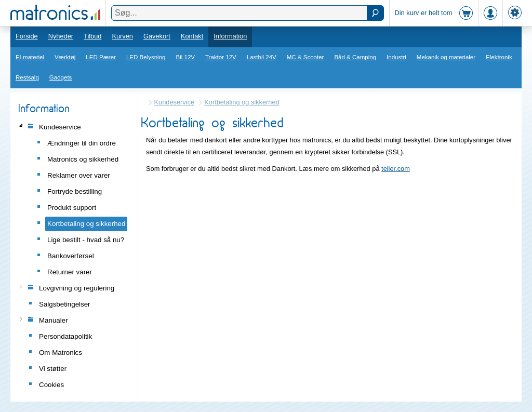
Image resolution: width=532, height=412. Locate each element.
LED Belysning (146, 57)
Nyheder (61, 36)
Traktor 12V (221, 57)
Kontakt (192, 36)
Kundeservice (175, 102)
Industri (396, 57)
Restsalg (27, 77)
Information (230, 36)
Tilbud (92, 36)
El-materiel (30, 57)
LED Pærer (101, 57)
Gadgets (61, 77)
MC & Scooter (305, 57)
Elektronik (499, 57)
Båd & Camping (355, 57)
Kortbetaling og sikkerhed (242, 102)
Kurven (122, 36)
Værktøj (65, 57)
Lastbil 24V (262, 57)
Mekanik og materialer (446, 57)
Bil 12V (186, 57)
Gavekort (157, 36)
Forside (27, 36)
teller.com (396, 169)
